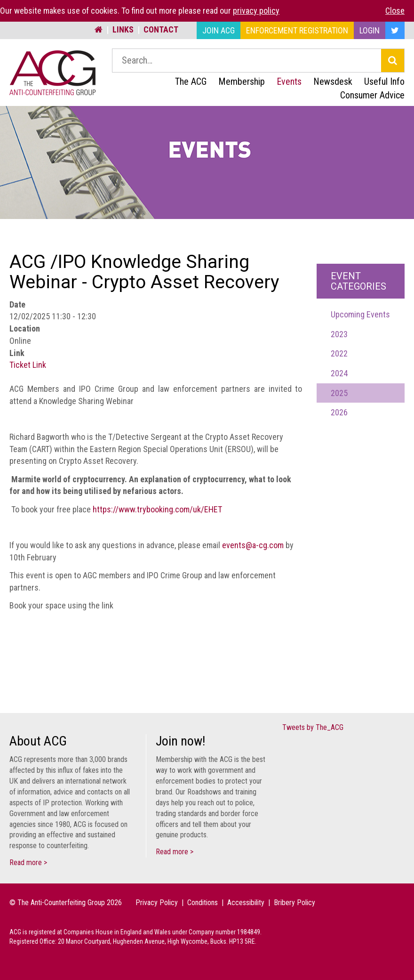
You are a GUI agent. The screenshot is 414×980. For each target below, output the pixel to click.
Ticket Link (28, 365)
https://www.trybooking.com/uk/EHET (157, 509)
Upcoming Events (360, 314)
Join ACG (219, 30)
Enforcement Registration (297, 30)
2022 (339, 353)
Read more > (28, 863)
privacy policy (256, 11)
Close (395, 11)
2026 (339, 412)
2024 (339, 373)
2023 (339, 334)
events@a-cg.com (253, 545)
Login (370, 30)
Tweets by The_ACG (313, 727)
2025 (339, 393)
